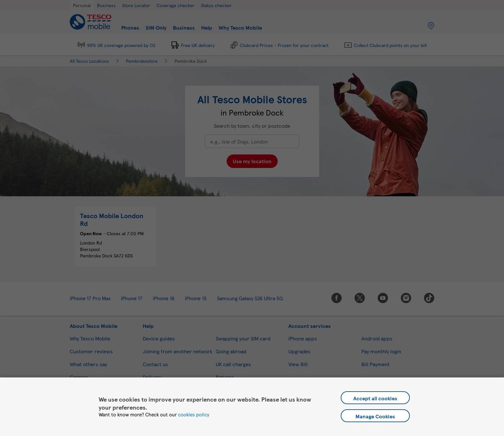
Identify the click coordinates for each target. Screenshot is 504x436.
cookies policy (194, 414)
